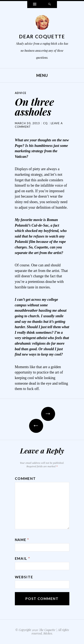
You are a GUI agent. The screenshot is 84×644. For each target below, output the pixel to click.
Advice (21, 93)
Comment (25, 478)
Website (24, 577)
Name (22, 540)
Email (22, 558)
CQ (46, 123)
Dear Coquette (42, 36)
